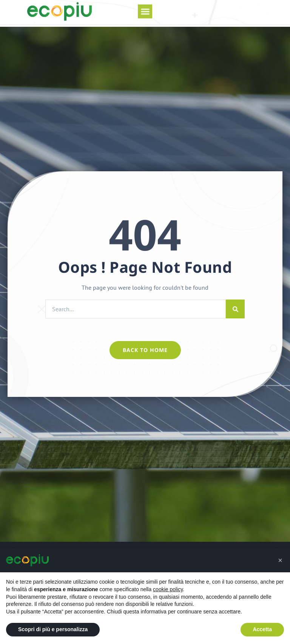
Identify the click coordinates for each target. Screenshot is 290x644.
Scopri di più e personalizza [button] (53, 629)
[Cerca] (235, 309)
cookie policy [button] (168, 589)
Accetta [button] (262, 629)
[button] (145, 8)
